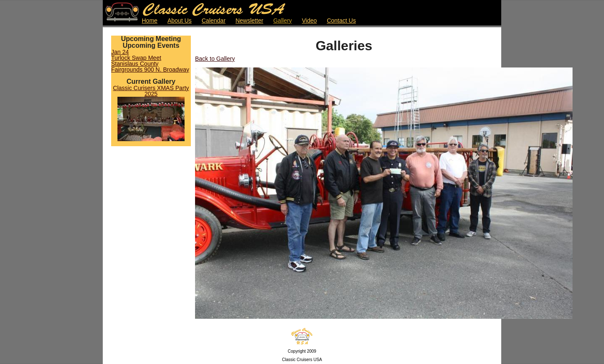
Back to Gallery (215, 59)
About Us (180, 21)
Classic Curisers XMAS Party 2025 (151, 91)
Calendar (214, 21)
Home (150, 21)
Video (310, 21)
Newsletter (249, 21)
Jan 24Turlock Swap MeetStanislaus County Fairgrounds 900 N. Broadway (150, 61)
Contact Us (341, 21)
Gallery (282, 21)
